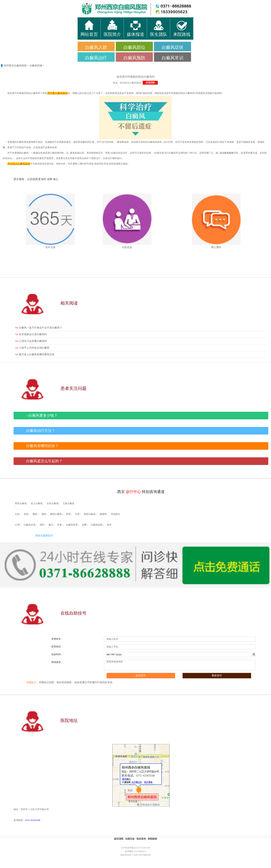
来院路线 (152, 839)
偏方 (51, 525)
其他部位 (116, 514)
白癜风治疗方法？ (41, 431)
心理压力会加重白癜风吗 (33, 341)
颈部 (44, 514)
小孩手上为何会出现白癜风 (34, 348)
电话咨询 (141, 839)
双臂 (68, 514)
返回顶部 (119, 839)
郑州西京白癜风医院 (15, 66)
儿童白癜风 (68, 503)
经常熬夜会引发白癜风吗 (33, 334)
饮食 (60, 525)
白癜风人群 (96, 47)
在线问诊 (130, 839)
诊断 (84, 525)
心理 (17, 525)
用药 (42, 525)
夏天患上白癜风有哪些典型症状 (37, 354)
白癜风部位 (134, 47)
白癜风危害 (72, 525)
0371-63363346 (33, 820)
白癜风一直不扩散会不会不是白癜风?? (40, 328)
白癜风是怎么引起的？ (44, 461)
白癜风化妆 (30, 525)
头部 (17, 514)
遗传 (109, 525)
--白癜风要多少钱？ (42, 415)
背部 (26, 514)
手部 (77, 514)
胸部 (35, 514)
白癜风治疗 (96, 58)
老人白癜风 (37, 503)
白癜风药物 (36, 66)
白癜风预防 (134, 58)
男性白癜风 (21, 503)
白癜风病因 (97, 525)
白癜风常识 (173, 58)
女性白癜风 (53, 503)
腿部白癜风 (56, 514)
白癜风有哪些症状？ (43, 446)
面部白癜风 (90, 514)
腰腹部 (103, 514)
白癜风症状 (173, 47)
